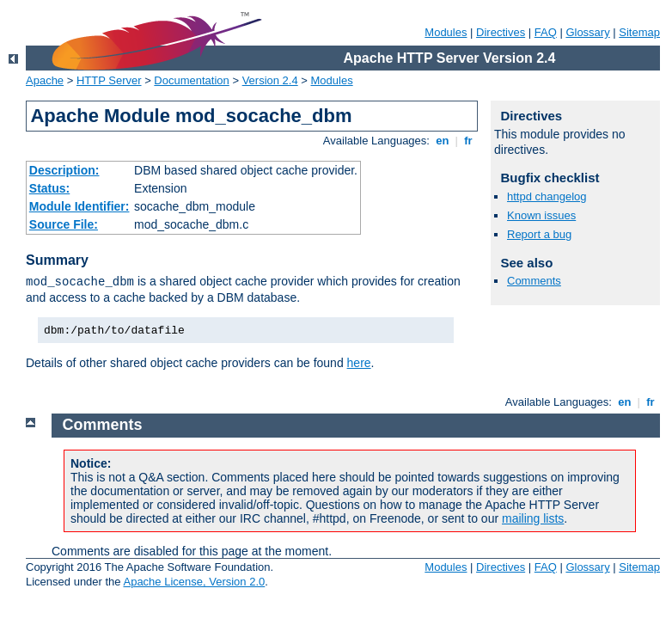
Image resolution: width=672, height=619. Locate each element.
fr (469, 141)
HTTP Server (109, 80)
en (443, 141)
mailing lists (533, 518)
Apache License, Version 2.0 (194, 582)
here (359, 363)
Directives (501, 32)
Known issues (541, 215)
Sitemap (639, 32)
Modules (446, 32)
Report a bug (539, 234)
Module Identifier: (79, 206)
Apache (45, 80)
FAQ (546, 32)
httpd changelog (547, 196)
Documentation (191, 80)
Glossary (587, 32)
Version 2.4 (270, 80)
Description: (64, 170)
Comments (534, 281)
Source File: (64, 224)
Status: (49, 188)
